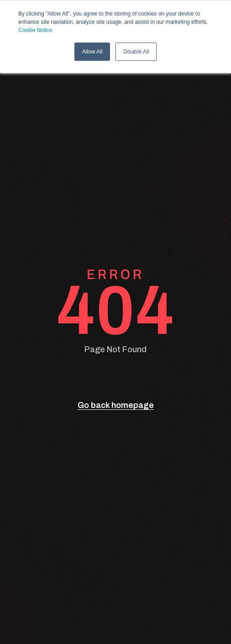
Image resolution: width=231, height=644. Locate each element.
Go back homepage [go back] (116, 405)
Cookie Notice (35, 30)
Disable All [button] (136, 52)
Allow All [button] (92, 52)
